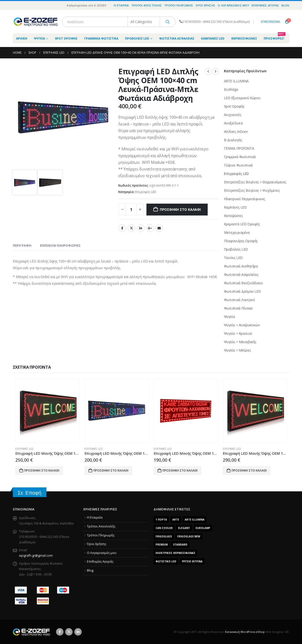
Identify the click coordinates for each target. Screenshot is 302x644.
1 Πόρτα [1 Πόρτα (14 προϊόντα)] (161, 520)
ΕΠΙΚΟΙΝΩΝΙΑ (270, 22)
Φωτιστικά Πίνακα (238, 308)
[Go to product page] (47, 411)
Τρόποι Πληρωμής (179, 5)
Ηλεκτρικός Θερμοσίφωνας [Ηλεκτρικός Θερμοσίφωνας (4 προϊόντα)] (175, 553)
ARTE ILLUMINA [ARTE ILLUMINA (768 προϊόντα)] (195, 520)
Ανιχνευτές (233, 115)
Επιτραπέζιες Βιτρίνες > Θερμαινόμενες (255, 182)
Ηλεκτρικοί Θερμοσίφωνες (245, 199)
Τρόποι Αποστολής (147, 5)
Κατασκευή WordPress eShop (245, 632)
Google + (150, 228)
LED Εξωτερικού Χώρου (242, 98)
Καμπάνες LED (213, 38)
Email (159, 228)
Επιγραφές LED (146, 192)
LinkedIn (141, 228)
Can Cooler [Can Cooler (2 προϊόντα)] (164, 528)
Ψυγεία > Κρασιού (238, 333)
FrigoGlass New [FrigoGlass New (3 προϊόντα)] (189, 536)
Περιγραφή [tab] (22, 245)
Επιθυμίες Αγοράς (265, 5)
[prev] (208, 72)
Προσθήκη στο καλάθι (180, 209)
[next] (216, 72)
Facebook (122, 228)
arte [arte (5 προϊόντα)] (176, 520)
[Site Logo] (36, 22)
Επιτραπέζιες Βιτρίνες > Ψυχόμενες (252, 190)
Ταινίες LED (233, 258)
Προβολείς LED (137, 38)
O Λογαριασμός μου (233, 5)
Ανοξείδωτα (233, 123)
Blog (285, 5)
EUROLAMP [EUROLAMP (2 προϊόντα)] (203, 528)
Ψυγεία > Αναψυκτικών (242, 325)
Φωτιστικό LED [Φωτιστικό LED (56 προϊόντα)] (166, 561)
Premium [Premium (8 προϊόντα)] (162, 545)
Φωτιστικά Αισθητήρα (241, 266)
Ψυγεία (39, 38)
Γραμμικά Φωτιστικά (101, 38)
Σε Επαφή (30, 493)
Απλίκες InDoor (236, 131)
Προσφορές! (275, 37)
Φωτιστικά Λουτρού (240, 300)
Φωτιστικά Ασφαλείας (177, 38)
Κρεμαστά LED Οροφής (242, 224)
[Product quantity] (131, 210)
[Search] (168, 22)
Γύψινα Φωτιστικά (238, 165)
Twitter (131, 228)
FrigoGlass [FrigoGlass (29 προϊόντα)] (164, 536)
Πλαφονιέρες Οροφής (241, 241)
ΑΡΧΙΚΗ (22, 38)
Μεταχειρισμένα (237, 232)
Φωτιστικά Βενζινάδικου (243, 283)
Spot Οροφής (66, 38)
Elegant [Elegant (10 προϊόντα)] (184, 528)
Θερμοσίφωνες (244, 38)
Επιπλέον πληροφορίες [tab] (60, 245)
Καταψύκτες (233, 216)
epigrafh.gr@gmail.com (36, 556)
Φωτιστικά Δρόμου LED (242, 291)
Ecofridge (231, 89)
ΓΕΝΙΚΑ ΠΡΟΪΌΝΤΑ (239, 148)
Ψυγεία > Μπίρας (238, 350)
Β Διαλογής (233, 140)
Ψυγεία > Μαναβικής (240, 342)
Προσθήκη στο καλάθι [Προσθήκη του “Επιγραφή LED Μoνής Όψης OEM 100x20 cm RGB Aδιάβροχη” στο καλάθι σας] (42, 470)
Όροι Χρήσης (205, 5)
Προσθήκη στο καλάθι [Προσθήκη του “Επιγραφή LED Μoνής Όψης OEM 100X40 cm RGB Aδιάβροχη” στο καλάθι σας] (249, 470)
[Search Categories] (144, 22)
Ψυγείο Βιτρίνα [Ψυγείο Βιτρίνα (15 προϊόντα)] (192, 561)
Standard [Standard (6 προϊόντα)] (180, 545)
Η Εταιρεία (121, 5)
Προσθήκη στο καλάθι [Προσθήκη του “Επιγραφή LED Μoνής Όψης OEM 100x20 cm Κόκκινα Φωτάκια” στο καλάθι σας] (180, 470)
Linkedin (78, 632)
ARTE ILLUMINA (236, 81)
